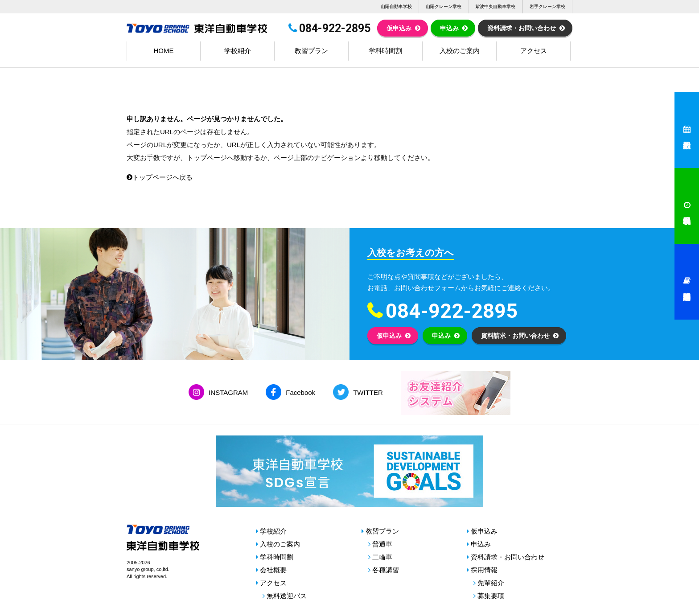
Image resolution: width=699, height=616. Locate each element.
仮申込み (399, 28)
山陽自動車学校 (396, 6)
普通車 (382, 544)
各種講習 (386, 570)
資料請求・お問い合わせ (522, 28)
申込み (449, 28)
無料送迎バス (287, 596)
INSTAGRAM (228, 392)
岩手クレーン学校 (547, 6)
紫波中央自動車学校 (495, 6)
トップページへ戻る (160, 177)
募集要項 (491, 596)
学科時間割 (385, 51)
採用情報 (484, 570)
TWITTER (368, 392)
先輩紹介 (491, 583)
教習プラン (311, 51)
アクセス (534, 51)
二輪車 (382, 557)
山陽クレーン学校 (444, 6)
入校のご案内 (460, 51)
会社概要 (273, 570)
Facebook (300, 392)
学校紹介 (238, 51)
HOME (164, 51)
